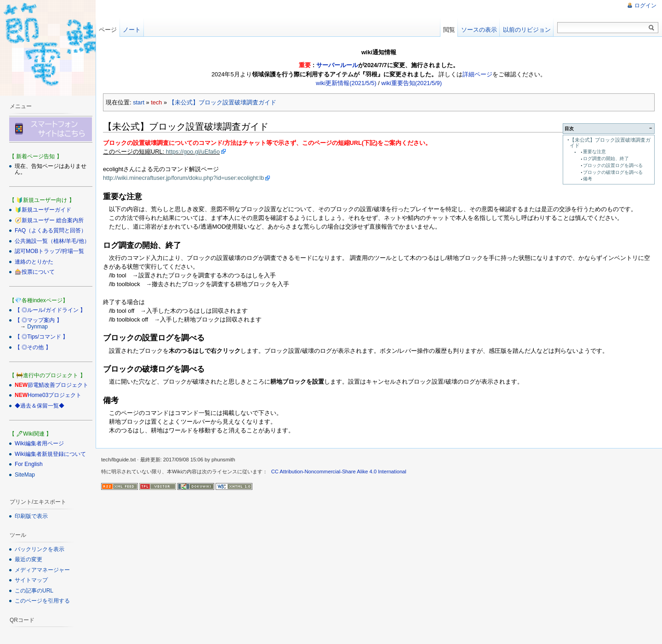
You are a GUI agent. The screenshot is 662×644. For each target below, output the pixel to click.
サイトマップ (31, 580)
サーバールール (337, 65)
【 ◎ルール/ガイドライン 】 (50, 310)
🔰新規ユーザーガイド (43, 210)
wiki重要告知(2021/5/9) (411, 83)
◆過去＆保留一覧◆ (40, 406)
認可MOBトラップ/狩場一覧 (49, 251)
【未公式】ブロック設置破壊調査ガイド (223, 102)
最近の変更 (29, 559)
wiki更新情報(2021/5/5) (346, 83)
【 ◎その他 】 (33, 347)
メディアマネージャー (42, 570)
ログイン (645, 6)
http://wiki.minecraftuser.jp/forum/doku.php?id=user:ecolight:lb (183, 178)
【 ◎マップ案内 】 (38, 320)
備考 (588, 179)
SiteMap (25, 475)
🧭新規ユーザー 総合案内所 (49, 220)
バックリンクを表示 (40, 549)
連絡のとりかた (34, 262)
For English (29, 464)
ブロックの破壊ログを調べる (613, 172)
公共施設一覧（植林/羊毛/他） (52, 241)
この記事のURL (34, 591)
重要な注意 (594, 152)
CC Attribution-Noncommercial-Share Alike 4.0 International (339, 471)
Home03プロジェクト (54, 395)
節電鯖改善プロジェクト (58, 385)
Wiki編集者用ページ (39, 443)
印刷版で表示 (31, 516)
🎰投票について (35, 272)
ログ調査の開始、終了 (606, 158)
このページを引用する (42, 601)
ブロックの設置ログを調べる (613, 165)
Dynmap (37, 327)
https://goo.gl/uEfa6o (193, 152)
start (139, 102)
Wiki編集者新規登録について (50, 454)
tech (156, 102)
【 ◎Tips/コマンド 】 (41, 337)
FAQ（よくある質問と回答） (51, 230)
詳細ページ (477, 74)
